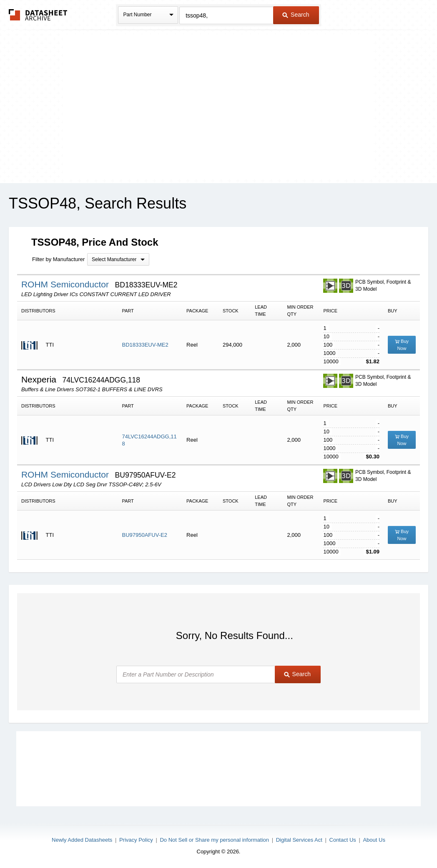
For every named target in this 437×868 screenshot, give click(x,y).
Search (296, 15)
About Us (374, 840)
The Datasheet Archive (38, 15)
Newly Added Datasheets (82, 840)
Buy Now (402, 345)
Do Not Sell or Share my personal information (214, 840)
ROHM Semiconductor (66, 284)
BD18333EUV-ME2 (145, 345)
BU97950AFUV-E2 (144, 535)
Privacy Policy (136, 840)
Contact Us (343, 840)
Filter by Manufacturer (58, 259)
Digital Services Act (299, 840)
